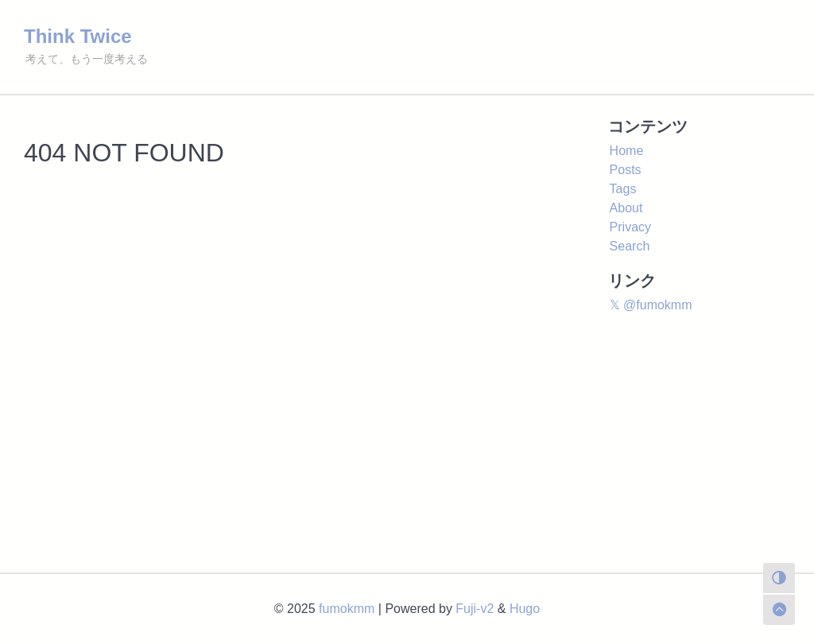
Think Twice (78, 36)
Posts (626, 170)
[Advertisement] (407, 453)
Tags (623, 189)
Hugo (525, 609)
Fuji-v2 (475, 609)
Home (627, 151)
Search (630, 246)
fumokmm (347, 609)
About (626, 208)
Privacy (630, 227)
